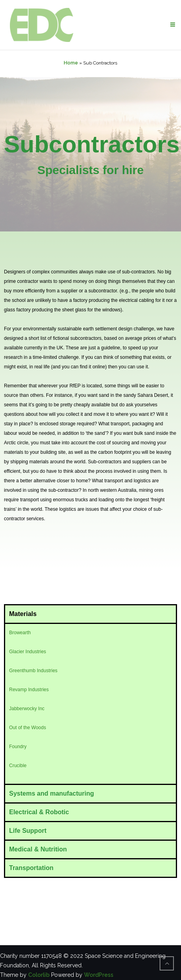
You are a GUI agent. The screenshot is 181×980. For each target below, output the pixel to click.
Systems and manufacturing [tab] (51, 793)
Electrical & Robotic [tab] (39, 812)
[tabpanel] (90, 703)
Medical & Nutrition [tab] (38, 849)
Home (71, 63)
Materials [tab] (23, 614)
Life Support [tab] (28, 831)
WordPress (99, 975)
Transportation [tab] (31, 868)
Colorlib (39, 975)
